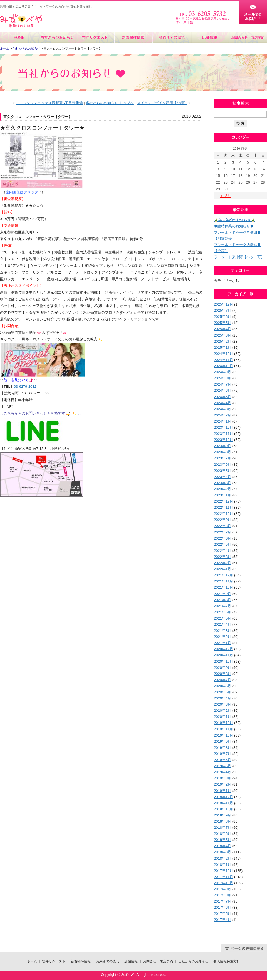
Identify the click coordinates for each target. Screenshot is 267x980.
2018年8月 (222, 821)
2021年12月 (223, 575)
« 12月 (225, 196)
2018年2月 (222, 858)
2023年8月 (222, 452)
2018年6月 (222, 834)
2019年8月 (222, 748)
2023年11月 (223, 434)
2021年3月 (222, 631)
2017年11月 (223, 877)
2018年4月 (222, 846)
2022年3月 (222, 557)
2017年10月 (223, 883)
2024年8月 (222, 378)
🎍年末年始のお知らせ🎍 (235, 220)
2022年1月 (222, 569)
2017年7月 (222, 901)
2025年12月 (223, 304)
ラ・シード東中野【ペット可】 (239, 257)
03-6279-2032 (25, 387)
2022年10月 (223, 514)
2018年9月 (222, 815)
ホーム (19, 37)
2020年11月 (223, 655)
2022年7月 (222, 532)
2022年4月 (222, 551)
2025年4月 (222, 329)
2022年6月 (222, 538)
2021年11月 (223, 581)
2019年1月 (222, 791)
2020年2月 (222, 710)
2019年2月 (222, 784)
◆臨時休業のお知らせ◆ (234, 226)
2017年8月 (222, 895)
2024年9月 (222, 372)
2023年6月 (222, 465)
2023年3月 (222, 483)
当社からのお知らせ (57, 37)
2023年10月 (223, 440)
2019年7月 (222, 754)
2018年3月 (222, 852)
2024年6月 (222, 390)
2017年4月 (222, 920)
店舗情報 (210, 37)
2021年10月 (223, 587)
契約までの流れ (171, 37)
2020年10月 (223, 661)
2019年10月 (223, 735)
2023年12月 (223, 427)
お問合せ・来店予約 (248, 37)
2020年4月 (222, 698)
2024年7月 (222, 384)
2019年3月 (222, 778)
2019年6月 (222, 760)
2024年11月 (223, 360)
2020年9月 (222, 668)
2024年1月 (222, 421)
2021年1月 (222, 643)
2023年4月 (222, 477)
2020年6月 (222, 686)
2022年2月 (222, 563)
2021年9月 (222, 594)
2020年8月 (222, 674)
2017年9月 (222, 889)
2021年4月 (222, 624)
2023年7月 (222, 458)
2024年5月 (222, 397)
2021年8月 (222, 600)
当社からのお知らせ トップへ (110, 103)
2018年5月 (222, 840)
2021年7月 (222, 606)
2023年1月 (222, 495)
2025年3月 (222, 335)
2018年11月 (223, 803)
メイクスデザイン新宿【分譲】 (162, 103)
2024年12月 (223, 354)
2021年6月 (222, 612)
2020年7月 (222, 680)
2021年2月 (222, 637)
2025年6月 (222, 317)
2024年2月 (222, 415)
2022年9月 (222, 520)
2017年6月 (222, 907)
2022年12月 (223, 501)
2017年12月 (223, 871)
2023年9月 (222, 446)
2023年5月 (222, 471)
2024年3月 (222, 409)
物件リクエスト (95, 37)
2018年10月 (223, 809)
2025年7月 (222, 310)
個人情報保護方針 (227, 961)
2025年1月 (222, 348)
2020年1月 (222, 717)
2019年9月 (222, 741)
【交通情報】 (11, 226)
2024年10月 (223, 366)
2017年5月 (222, 914)
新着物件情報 (133, 37)
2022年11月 (223, 507)
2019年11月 (223, 729)
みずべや (21, 21)
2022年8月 (222, 526)
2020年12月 (223, 649)
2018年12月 (223, 797)
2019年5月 (222, 766)
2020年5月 (222, 692)
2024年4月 (222, 403)
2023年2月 (222, 489)
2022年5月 (222, 544)
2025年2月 (222, 341)
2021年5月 (222, 618)
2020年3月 (222, 704)
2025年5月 (222, 323)
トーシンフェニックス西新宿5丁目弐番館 (49, 103)
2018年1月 (222, 865)
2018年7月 (222, 827)
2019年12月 (223, 723)
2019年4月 (222, 772)
